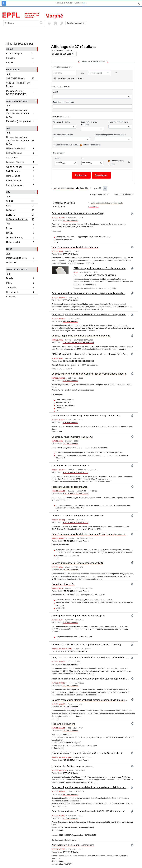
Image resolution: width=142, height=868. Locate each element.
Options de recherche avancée (93, 61)
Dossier (20, 279)
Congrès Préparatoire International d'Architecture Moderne (81, 336)
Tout (8, 74)
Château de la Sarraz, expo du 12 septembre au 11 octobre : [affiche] (86, 644)
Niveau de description (17, 269)
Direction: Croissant (123, 194)
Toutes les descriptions (92, 145)
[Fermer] (139, 4)
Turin (20, 224)
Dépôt (55, 92)
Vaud (20, 206)
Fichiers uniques (20, 54)
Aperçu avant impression (63, 188)
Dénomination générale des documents (110, 135)
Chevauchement (117, 161)
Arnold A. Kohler (20, 167)
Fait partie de (13, 69)
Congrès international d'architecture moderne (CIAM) (20, 113)
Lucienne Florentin (20, 163)
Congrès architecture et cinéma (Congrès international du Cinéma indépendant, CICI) (90, 374)
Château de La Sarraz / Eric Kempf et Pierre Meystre (78, 516)
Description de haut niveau (64, 102)
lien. (84, 3)
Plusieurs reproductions (63, 724)
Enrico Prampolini (20, 185)
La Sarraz (20, 211)
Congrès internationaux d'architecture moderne (75, 247)
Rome (20, 229)
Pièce (20, 283)
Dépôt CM (20, 263)
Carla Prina (20, 158)
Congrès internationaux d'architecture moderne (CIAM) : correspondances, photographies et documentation (90, 534)
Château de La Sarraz (20, 220)
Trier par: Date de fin (99, 194)
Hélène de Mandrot (20, 149)
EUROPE (20, 215)
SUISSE (20, 202)
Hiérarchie (82, 188)
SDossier (20, 297)
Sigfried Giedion (20, 153)
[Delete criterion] (116, 73)
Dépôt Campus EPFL (20, 258)
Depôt (9, 249)
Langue (10, 49)
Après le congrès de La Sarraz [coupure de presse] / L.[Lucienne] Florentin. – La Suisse (90, 679)
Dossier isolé (20, 293)
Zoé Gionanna (20, 172)
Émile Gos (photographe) (20, 122)
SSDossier (20, 288)
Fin (83, 158)
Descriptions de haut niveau (67, 145)
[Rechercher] (21, 23)
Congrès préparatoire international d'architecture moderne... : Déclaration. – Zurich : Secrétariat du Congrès (90, 787)
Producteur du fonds (17, 101)
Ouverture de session (75, 23)
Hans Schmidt (20, 176)
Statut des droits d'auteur (63, 135)
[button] (55, 23)
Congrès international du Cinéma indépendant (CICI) (78, 563)
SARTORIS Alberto (20, 79)
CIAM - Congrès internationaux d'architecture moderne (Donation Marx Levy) (101, 268)
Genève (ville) (20, 242)
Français (20, 58)
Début (58, 158)
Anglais (20, 63)
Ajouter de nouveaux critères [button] (68, 78)
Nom (8, 128)
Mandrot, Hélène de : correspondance (71, 466)
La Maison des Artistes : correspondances (73, 766)
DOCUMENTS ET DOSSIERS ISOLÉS (20, 93)
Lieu (8, 192)
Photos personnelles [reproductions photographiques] (78, 616)
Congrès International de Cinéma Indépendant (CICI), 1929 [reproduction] (88, 811)
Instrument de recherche (118, 122)
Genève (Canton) (20, 238)
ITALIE (20, 233)
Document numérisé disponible (89, 123)
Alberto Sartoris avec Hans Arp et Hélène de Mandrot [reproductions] (86, 416)
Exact (113, 164)
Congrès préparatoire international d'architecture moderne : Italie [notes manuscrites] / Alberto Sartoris (90, 700)
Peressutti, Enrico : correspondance (69, 487)
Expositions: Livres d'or (63, 584)
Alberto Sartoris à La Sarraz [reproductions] (73, 845)
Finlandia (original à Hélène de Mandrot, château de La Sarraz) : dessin (87, 753)
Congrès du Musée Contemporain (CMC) (72, 437)
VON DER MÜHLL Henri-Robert (20, 85)
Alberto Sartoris (20, 181)
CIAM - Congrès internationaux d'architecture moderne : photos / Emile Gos (89, 354)
